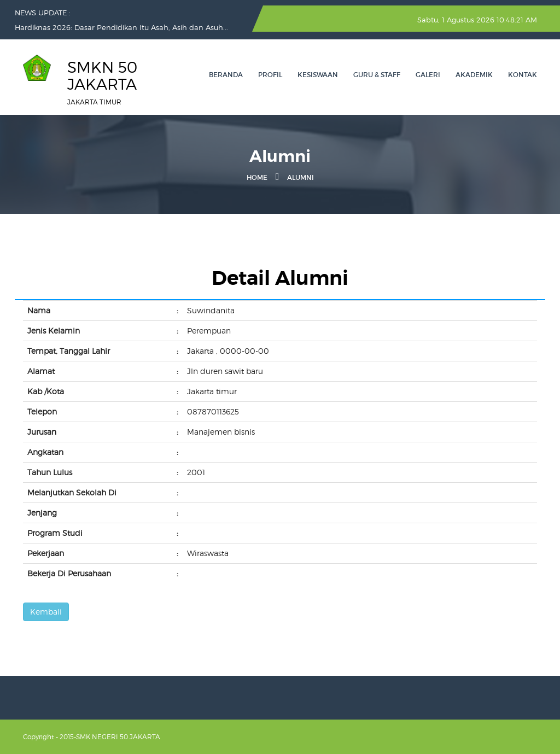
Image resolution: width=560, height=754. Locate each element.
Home (257, 177)
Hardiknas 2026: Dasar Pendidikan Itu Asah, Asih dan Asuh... (121, 27)
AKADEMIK (474, 75)
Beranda (226, 75)
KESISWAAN (318, 75)
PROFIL (270, 75)
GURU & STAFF (377, 75)
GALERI (428, 75)
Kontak (523, 75)
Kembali (46, 612)
